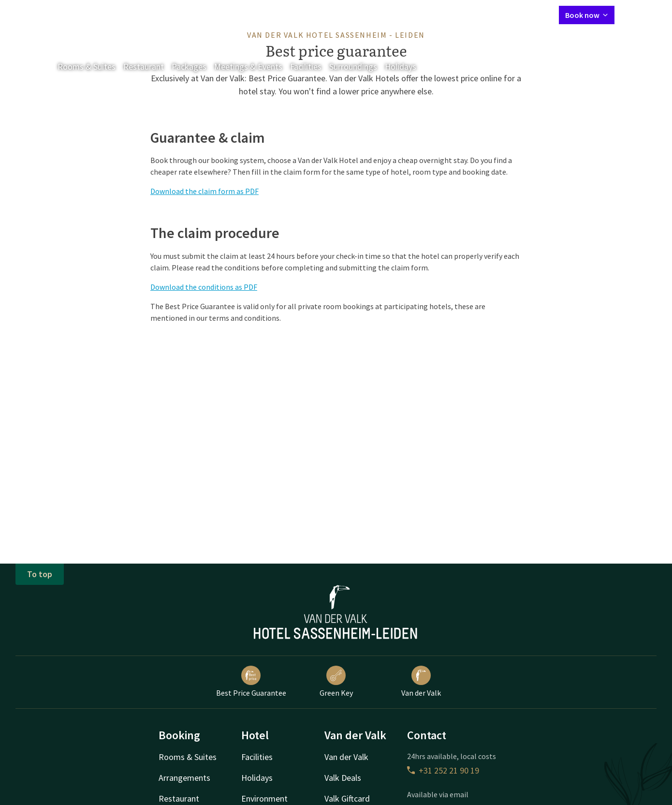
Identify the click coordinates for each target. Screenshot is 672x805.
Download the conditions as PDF (204, 287)
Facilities (306, 67)
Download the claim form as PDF (205, 191)
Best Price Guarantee (251, 682)
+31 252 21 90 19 (443, 770)
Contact (448, 15)
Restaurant (144, 67)
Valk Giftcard (347, 798)
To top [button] (40, 574)
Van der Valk (421, 682)
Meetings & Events (248, 67)
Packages (189, 67)
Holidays (401, 67)
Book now (587, 15)
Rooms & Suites (87, 67)
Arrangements (184, 778)
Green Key (336, 682)
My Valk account (496, 15)
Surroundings (353, 67)
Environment (264, 798)
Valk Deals (343, 778)
